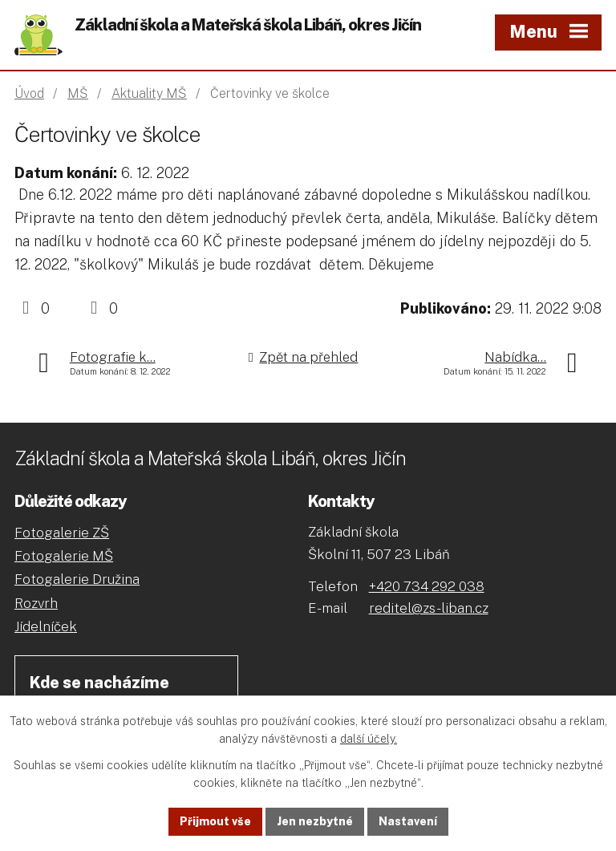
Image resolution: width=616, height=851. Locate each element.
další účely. (369, 740)
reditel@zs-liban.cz (429, 608)
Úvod (29, 93)
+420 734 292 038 (427, 586)
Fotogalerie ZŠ (62, 533)
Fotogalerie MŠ (64, 556)
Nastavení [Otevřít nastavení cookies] (408, 821)
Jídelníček (46, 626)
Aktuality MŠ (149, 93)
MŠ (78, 93)
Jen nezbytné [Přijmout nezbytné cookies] (315, 821)
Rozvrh (36, 603)
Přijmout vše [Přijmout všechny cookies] (215, 821)
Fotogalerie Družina (77, 579)
